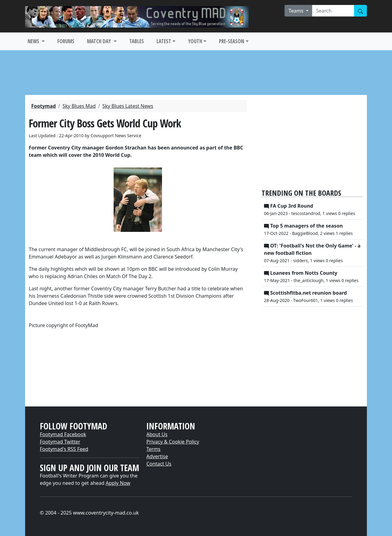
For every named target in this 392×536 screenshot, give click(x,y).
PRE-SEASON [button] (232, 41)
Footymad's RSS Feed (64, 449)
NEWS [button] (34, 41)
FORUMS (66, 41)
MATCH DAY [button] (100, 41)
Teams (297, 11)
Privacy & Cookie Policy (173, 442)
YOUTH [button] (195, 41)
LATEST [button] (164, 41)
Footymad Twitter (60, 442)
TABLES (137, 41)
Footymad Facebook (63, 434)
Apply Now (118, 483)
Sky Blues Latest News (128, 106)
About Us (157, 434)
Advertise (157, 456)
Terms (153, 449)
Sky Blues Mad (79, 106)
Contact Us (159, 464)
